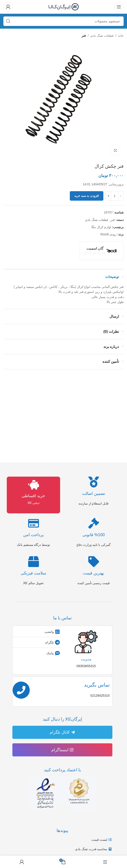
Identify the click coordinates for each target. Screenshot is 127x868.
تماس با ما (62, 618)
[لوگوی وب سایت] (63, 7)
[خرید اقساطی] (34, 485)
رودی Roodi (108, 234)
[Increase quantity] (108, 196)
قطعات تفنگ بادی (102, 36)
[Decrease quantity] (121, 196)
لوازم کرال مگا (101, 227)
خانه (121, 36)
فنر (84, 36)
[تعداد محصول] (115, 196)
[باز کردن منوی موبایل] (119, 7)
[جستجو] (63, 21)
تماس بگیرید (97, 685)
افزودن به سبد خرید (87, 196)
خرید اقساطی (33, 496)
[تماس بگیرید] (21, 690)
